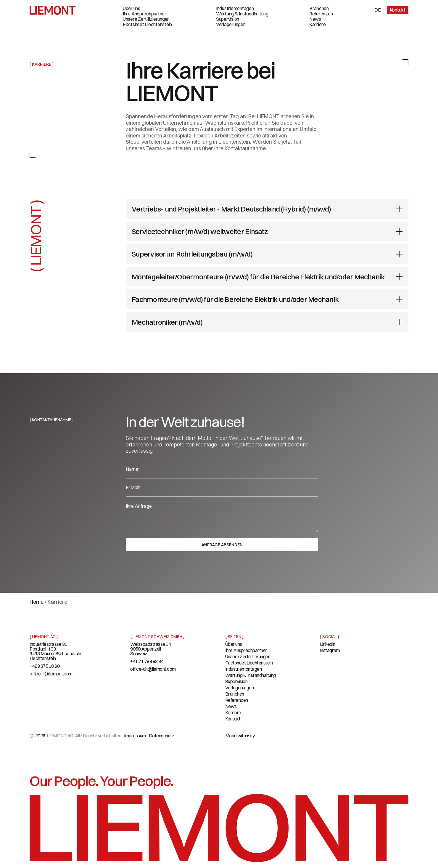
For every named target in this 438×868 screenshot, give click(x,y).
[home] (53, 10)
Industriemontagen (235, 8)
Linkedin (328, 644)
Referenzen (321, 14)
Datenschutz (162, 736)
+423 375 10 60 (45, 666)
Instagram (330, 650)
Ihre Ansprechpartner (145, 14)
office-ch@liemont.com (153, 669)
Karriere (318, 24)
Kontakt (398, 10)
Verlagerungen (231, 24)
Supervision (228, 19)
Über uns (132, 8)
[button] (378, 10)
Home (37, 602)
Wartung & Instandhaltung (242, 14)
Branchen (319, 8)
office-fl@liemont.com (51, 674)
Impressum (135, 736)
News (315, 19)
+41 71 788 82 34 (147, 661)
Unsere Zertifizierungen (146, 19)
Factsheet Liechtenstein (147, 24)
